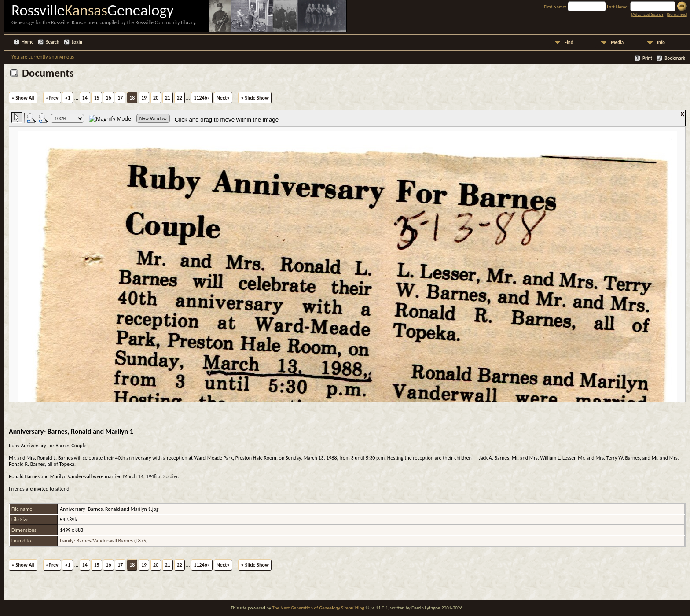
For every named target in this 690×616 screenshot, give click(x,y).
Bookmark (675, 58)
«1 (68, 98)
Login (77, 42)
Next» (223, 98)
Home (28, 42)
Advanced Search (648, 14)
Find (569, 42)
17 (120, 98)
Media (617, 42)
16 (108, 98)
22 (180, 98)
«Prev (52, 98)
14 (85, 98)
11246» (202, 98)
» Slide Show (255, 98)
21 (168, 98)
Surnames (677, 14)
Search (52, 42)
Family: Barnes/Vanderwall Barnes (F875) (104, 541)
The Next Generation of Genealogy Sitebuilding (318, 608)
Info (661, 42)
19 (144, 98)
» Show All (23, 98)
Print (647, 58)
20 (156, 98)
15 (96, 98)
